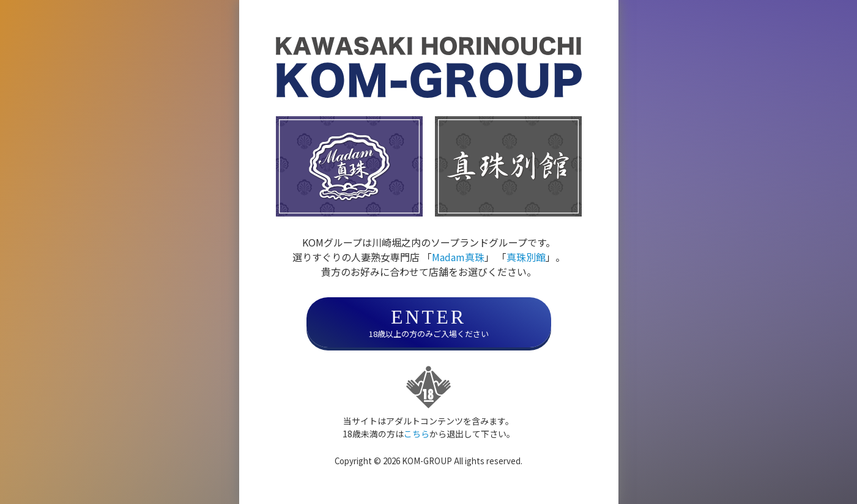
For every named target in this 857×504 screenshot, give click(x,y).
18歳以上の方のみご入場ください (429, 323)
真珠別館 (526, 257)
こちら (417, 434)
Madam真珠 (458, 257)
